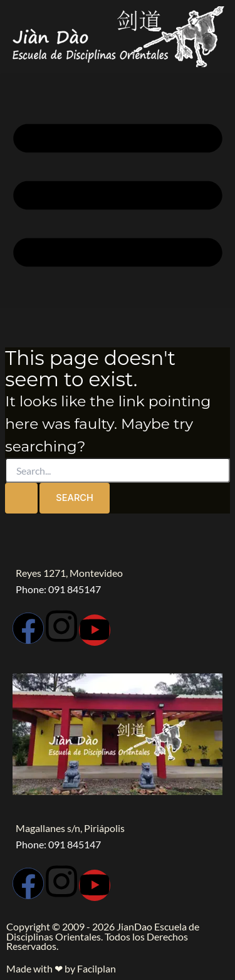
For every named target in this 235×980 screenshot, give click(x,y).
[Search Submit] (21, 498)
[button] (118, 191)
